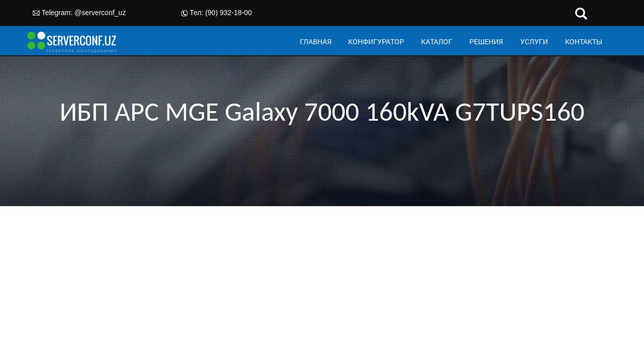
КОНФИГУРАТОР (376, 41)
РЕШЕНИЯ (486, 41)
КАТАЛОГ (437, 41)
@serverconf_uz (100, 13)
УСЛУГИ (534, 41)
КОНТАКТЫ (584, 41)
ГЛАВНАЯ (316, 41)
